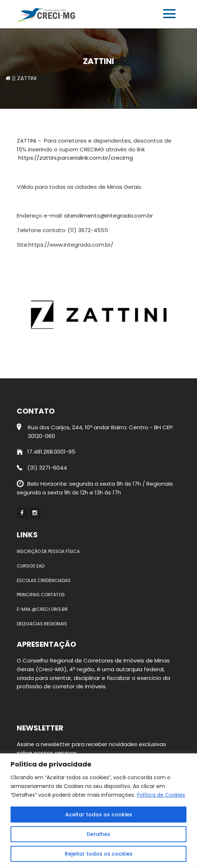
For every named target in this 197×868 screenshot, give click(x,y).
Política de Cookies (161, 795)
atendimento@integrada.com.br (109, 216)
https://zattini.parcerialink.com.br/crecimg (76, 158)
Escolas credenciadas (44, 580)
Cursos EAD (31, 566)
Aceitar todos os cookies (99, 815)
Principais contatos (41, 595)
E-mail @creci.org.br (42, 609)
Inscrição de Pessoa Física (48, 551)
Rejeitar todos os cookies (99, 854)
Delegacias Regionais (42, 624)
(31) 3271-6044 (42, 468)
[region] (98, 811)
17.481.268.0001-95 (46, 452)
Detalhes (98, 834)
